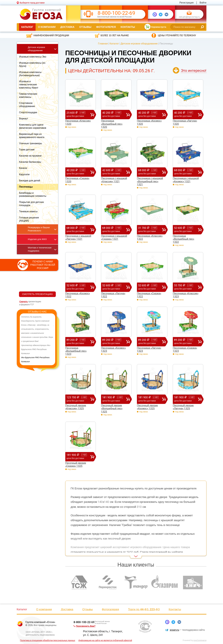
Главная (103, 44)
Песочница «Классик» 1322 (150, 237)
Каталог (27, 27)
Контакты (128, 27)
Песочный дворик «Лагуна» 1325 (183, 407)
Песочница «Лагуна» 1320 (185, 122)
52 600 (186, 230)
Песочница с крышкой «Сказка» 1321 (114, 237)
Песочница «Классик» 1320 (78, 122)
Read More (71, 554)
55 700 (186, 287)
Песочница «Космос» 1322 (78, 295)
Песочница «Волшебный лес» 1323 (76, 351)
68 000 (150, 172)
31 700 (150, 230)
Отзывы (85, 27)
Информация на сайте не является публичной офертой (105, 640)
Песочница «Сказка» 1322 (149, 295)
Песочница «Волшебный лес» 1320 (112, 124)
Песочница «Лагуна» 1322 (113, 295)
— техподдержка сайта (187, 630)
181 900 (114, 399)
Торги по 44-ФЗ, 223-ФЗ (144, 609)
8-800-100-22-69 (116, 13)
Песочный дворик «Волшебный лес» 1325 (112, 408)
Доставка (67, 27)
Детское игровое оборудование (139, 44)
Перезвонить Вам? (85, 626)
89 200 (78, 342)
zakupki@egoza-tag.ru (189, 17)
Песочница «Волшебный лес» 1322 (183, 239)
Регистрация (187, 3)
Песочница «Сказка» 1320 (77, 180)
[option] (37, 339)
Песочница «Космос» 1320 (149, 122)
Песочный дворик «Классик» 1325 (76, 407)
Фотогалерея (106, 27)
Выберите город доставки (32, 3)
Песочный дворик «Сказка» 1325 (76, 464)
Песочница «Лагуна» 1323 (149, 349)
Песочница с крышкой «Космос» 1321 (186, 180)
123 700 (78, 399)
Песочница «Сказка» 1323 (185, 349)
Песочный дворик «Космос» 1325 (147, 407)
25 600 (78, 114)
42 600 (114, 172)
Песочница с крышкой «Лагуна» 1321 (78, 237)
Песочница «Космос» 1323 (113, 349)
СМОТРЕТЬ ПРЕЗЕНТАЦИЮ (37, 294)
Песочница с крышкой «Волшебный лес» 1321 (150, 181)
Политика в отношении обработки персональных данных (48, 640)
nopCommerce (200, 640)
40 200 (114, 114)
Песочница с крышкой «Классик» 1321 (114, 180)
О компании (47, 27)
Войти (203, 3)
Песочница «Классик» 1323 (186, 295)
